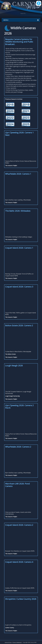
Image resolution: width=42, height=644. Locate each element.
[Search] (30, 13)
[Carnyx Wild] (20, 6)
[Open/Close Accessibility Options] (39, 3)
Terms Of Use (8, 642)
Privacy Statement (17, 642)
